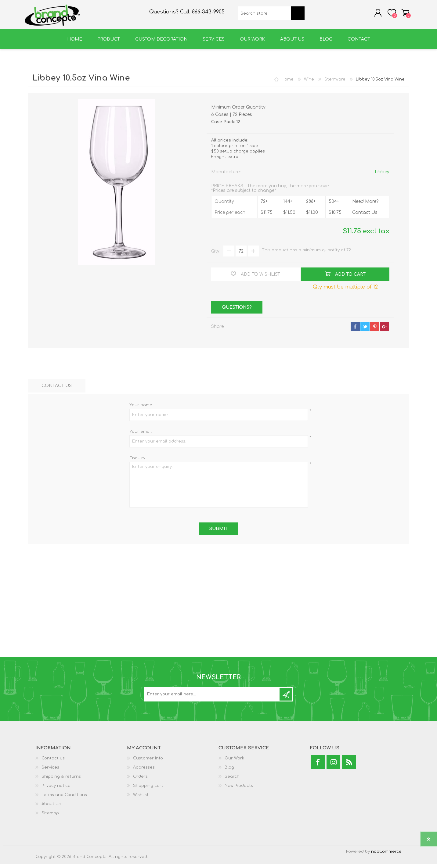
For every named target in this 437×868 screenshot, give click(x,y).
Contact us (53, 762)
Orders (140, 781)
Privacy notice (56, 790)
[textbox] (264, 15)
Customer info (148, 762)
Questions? (237, 312)
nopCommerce (386, 856)
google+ (385, 331)
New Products (239, 790)
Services (50, 772)
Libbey (382, 176)
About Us (51, 808)
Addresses (144, 772)
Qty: (216, 255)
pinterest (375, 331)
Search (232, 781)
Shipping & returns (61, 781)
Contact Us (365, 217)
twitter (365, 331)
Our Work (234, 762)
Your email (141, 436)
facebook (355, 331)
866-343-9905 (208, 14)
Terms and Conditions (64, 799)
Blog (229, 772)
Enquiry (137, 462)
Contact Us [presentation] (57, 390)
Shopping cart (402, 15)
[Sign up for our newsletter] (212, 698)
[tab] (57, 390)
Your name (141, 409)
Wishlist (141, 799)
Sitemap (50, 817)
